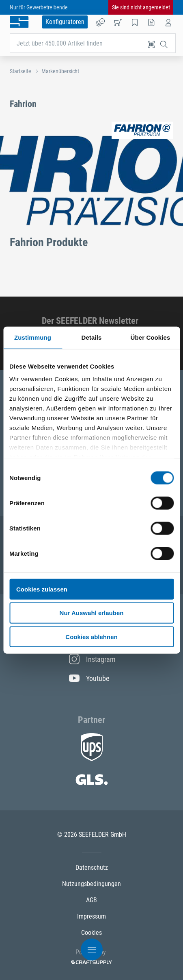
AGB (91, 900)
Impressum (91, 916)
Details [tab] (92, 337)
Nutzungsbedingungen (91, 884)
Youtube (89, 678)
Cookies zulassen (42, 589)
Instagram (92, 659)
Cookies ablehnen (91, 637)
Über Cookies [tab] (151, 337)
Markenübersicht (60, 71)
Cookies (91, 933)
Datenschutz (92, 868)
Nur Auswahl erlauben (92, 613)
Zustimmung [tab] (33, 337)
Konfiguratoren (65, 22)
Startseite (20, 71)
